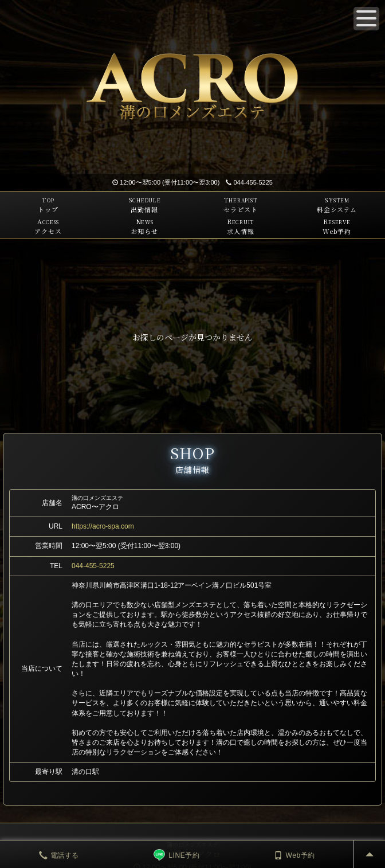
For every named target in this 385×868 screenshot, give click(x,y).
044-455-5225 (249, 182)
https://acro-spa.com (103, 526)
